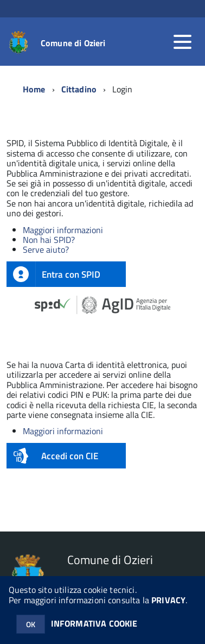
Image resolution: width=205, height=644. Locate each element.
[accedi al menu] (182, 42)
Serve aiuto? (46, 249)
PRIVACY (168, 600)
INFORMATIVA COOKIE (94, 623)
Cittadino (79, 89)
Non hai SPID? (49, 240)
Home (34, 89)
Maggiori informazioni (63, 230)
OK (31, 624)
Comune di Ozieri (73, 43)
